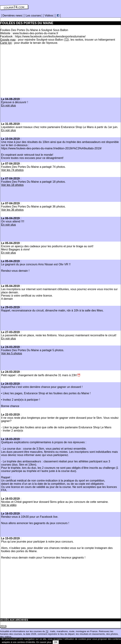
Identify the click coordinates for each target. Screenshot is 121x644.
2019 (3, 626)
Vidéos (49, 16)
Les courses (33, 16)
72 (66, 40)
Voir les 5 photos (12, 353)
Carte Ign (6, 43)
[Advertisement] (30, 72)
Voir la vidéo (9, 505)
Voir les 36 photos (12, 210)
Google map (8, 40)
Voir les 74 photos (12, 170)
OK (56, 642)
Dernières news (12, 16)
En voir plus (9, 105)
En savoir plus (44, 642)
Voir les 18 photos (12, 185)
